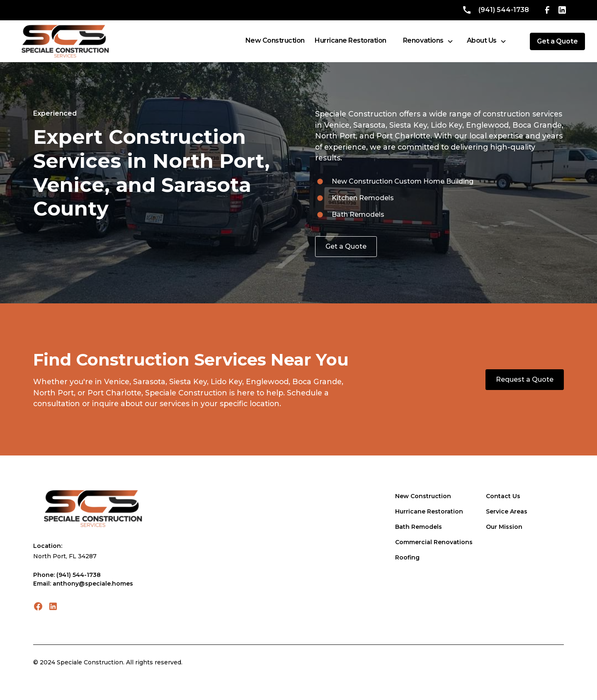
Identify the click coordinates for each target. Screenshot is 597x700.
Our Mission (504, 527)
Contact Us (503, 496)
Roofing (407, 557)
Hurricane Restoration (429, 511)
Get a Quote (346, 246)
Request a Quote (525, 379)
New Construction (423, 496)
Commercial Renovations (434, 542)
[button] (428, 41)
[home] (65, 41)
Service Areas (507, 511)
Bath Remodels (419, 527)
